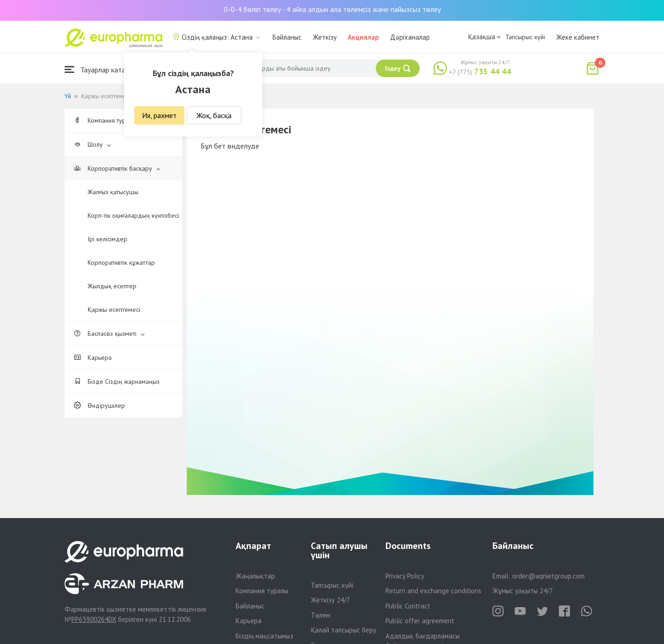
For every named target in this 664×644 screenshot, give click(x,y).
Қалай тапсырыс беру (344, 630)
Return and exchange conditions (433, 591)
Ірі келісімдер (107, 239)
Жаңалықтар (255, 576)
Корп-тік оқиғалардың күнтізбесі (133, 215)
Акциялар (363, 37)
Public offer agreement (420, 621)
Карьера (93, 358)
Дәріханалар (410, 37)
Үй (68, 96)
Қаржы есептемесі (114, 310)
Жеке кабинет (578, 37)
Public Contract (408, 606)
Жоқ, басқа (214, 115)
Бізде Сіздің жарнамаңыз (117, 382)
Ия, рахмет (159, 115)
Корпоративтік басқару (117, 168)
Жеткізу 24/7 (330, 600)
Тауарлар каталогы (102, 69)
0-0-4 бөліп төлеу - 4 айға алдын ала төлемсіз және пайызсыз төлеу (332, 9)
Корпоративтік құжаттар (121, 262)
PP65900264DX (94, 619)
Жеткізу (325, 37)
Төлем (320, 615)
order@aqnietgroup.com (548, 576)
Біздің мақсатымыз (264, 636)
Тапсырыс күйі (525, 37)
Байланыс (287, 37)
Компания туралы (262, 591)
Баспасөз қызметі (109, 334)
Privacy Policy (405, 576)
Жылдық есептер (112, 286)
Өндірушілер (99, 405)
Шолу (92, 144)
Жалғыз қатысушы (113, 192)
